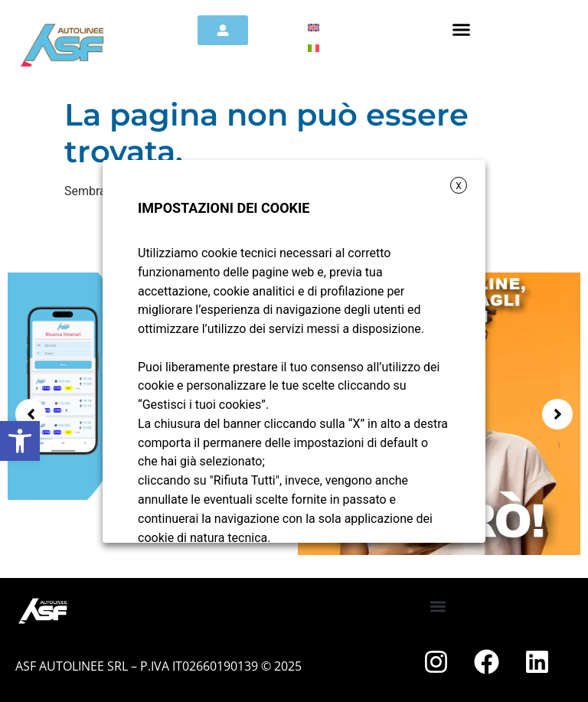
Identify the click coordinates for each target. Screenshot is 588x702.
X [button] (459, 186)
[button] (20, 441)
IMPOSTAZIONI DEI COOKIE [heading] (224, 208)
